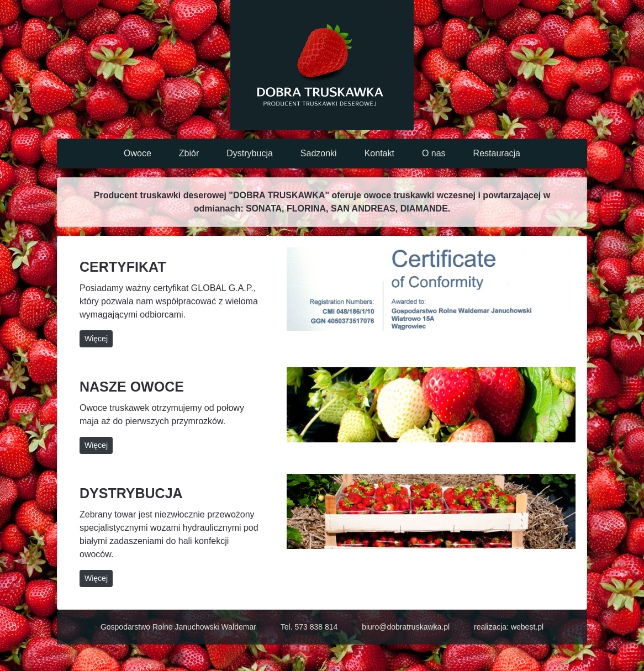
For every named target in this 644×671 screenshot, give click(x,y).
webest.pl (527, 627)
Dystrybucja (250, 153)
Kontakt (379, 153)
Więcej (96, 339)
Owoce (138, 153)
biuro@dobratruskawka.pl (406, 627)
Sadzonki (319, 153)
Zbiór (189, 153)
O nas (434, 153)
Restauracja (497, 153)
